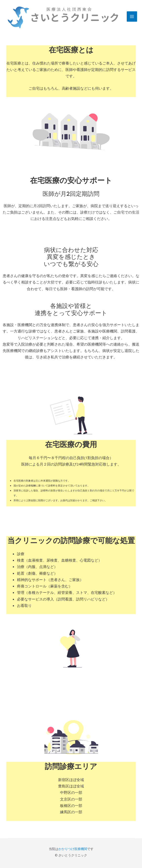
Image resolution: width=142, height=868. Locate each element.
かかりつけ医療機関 (73, 849)
